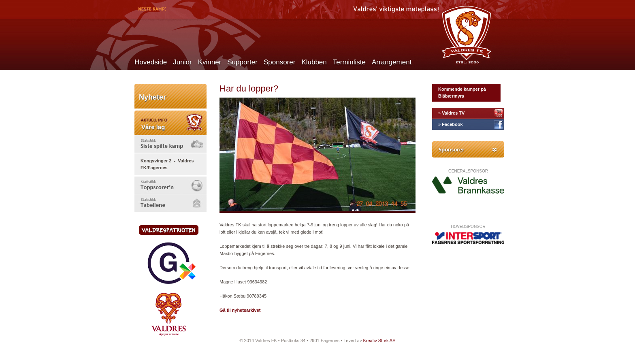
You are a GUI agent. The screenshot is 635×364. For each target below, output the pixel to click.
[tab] (170, 144)
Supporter (242, 62)
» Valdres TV (451, 113)
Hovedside (151, 62)
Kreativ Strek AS (379, 341)
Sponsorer (279, 62)
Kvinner (210, 62)
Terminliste (349, 62)
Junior (182, 62)
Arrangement (392, 62)
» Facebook (451, 124)
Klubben (314, 62)
